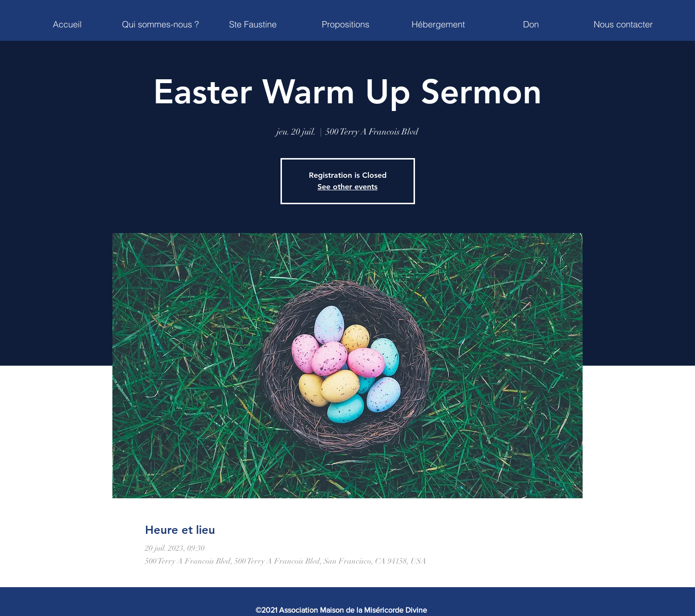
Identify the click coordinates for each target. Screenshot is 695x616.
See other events (347, 187)
